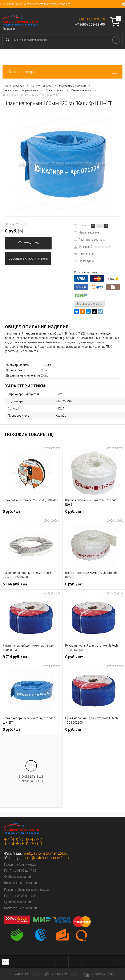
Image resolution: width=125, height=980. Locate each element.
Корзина (99, 974)
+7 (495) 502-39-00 (90, 24)
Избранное (61, 974)
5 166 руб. (15, 584)
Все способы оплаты (89, 303)
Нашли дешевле (86, 232)
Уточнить (29, 243)
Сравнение (22, 974)
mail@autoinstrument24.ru (45, 853)
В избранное (84, 254)
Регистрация (96, 19)
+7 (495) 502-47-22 (23, 839)
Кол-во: (83, 225)
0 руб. (14, 231)
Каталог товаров (63, 72)
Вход (81, 19)
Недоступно (84, 261)
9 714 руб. (15, 657)
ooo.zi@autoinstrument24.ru (45, 858)
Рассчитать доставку (90, 239)
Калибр (61, 416)
